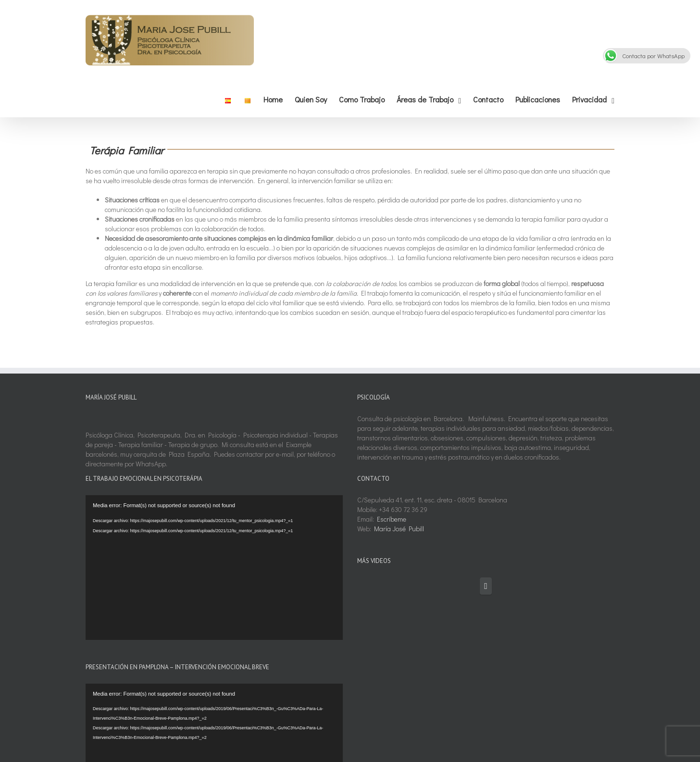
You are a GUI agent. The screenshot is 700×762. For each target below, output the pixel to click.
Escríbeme (392, 519)
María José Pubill (399, 529)
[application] (214, 568)
